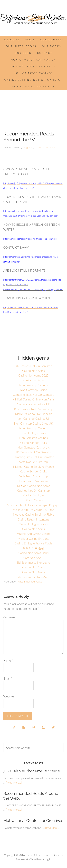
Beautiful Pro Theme (38, 855)
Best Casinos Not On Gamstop (34, 409)
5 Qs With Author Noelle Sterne (32, 771)
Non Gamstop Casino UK (33, 87)
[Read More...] (14, 782)
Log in (48, 859)
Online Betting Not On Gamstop (33, 80)
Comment (10, 617)
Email (8, 678)
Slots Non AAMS (33, 558)
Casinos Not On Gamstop (33, 490)
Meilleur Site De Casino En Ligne (33, 510)
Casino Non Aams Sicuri (33, 553)
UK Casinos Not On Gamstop (34, 366)
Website (9, 696)
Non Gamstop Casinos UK (34, 60)
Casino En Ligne (34, 380)
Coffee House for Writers (33, 19)
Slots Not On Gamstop (33, 462)
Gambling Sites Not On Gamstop (33, 395)
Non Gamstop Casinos (33, 73)
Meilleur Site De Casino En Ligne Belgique (33, 505)
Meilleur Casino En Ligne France (33, 467)
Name (8, 660)
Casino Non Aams (34, 371)
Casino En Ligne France (33, 433)
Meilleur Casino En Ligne (33, 539)
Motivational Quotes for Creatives (33, 821)
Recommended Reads (30, 581)
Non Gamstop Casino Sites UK (33, 423)
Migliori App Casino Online (33, 534)
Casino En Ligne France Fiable (34, 543)
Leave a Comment (46, 147)
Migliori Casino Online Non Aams (33, 399)
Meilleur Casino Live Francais (33, 414)
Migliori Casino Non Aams (33, 486)
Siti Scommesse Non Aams (33, 562)
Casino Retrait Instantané (33, 519)
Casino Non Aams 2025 (33, 375)
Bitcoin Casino (33, 500)
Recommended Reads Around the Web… (31, 796)
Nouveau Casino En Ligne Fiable (34, 514)
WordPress (36, 859)
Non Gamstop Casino (34, 390)
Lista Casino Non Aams (33, 481)
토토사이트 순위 (33, 548)
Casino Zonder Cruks (33, 443)
